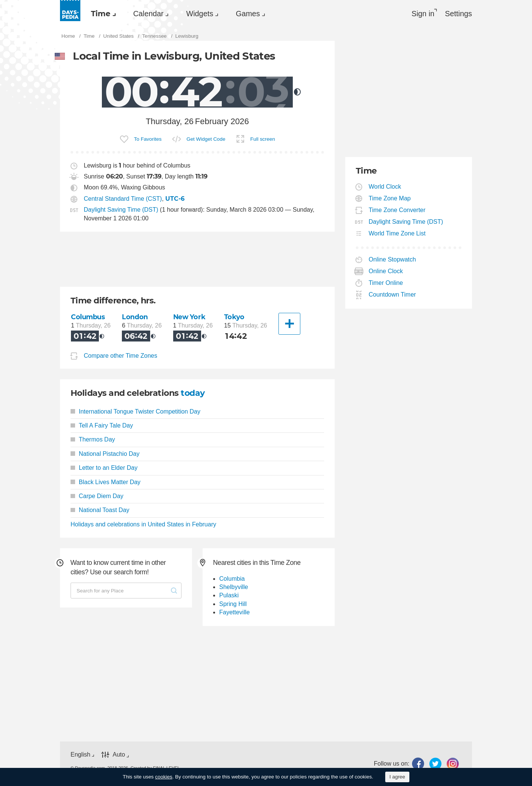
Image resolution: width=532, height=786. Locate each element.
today (193, 393)
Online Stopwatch (392, 259)
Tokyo (234, 317)
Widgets (200, 14)
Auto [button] (119, 754)
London (135, 317)
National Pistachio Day (105, 454)
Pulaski (229, 595)
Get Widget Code (206, 139)
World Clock (385, 187)
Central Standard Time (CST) (123, 199)
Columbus (88, 317)
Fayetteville (234, 612)
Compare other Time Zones (121, 356)
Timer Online (386, 283)
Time (101, 14)
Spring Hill (233, 604)
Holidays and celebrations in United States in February (143, 524)
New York (189, 317)
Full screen (263, 139)
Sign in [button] (423, 14)
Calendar (148, 14)
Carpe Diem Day (97, 496)
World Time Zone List (397, 233)
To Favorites (148, 139)
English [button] (80, 754)
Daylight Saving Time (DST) (121, 210)
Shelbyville (234, 587)
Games (248, 14)
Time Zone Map (390, 198)
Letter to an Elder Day (104, 468)
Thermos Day (93, 439)
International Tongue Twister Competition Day (135, 411)
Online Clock (386, 271)
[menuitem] (101, 14)
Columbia (232, 579)
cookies (164, 777)
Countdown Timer (392, 295)
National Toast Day (100, 510)
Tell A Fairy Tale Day (102, 425)
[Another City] (289, 324)
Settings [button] (458, 14)
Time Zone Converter (397, 210)
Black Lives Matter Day (105, 482)
